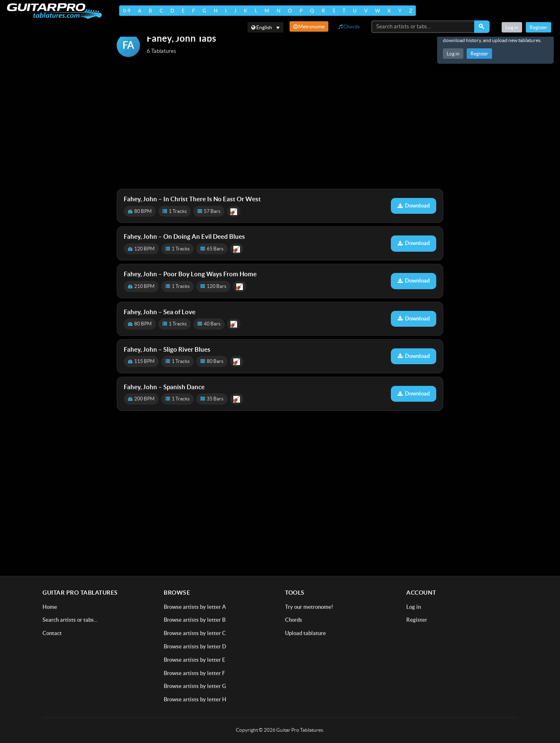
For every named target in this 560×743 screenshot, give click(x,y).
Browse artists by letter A (195, 607)
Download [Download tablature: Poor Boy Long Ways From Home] (414, 281)
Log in (453, 54)
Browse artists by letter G (195, 686)
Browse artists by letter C (195, 633)
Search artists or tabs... (70, 620)
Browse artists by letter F (194, 673)
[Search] (482, 27)
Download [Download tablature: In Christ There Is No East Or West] (414, 206)
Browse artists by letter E (194, 660)
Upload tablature (305, 633)
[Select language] (265, 27)
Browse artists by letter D (195, 647)
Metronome (309, 26)
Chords (349, 26)
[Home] (54, 11)
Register (479, 54)
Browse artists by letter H (195, 699)
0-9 (127, 11)
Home (50, 607)
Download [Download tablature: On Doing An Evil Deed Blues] (414, 243)
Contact (52, 633)
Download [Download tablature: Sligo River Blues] (414, 356)
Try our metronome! (309, 607)
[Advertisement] (280, 124)
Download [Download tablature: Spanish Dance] (414, 394)
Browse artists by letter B (195, 620)
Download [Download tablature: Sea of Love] (414, 319)
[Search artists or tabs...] (423, 27)
